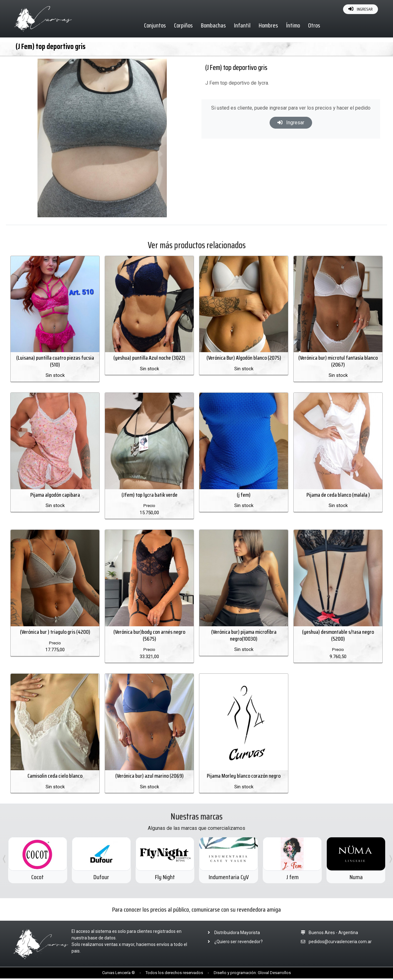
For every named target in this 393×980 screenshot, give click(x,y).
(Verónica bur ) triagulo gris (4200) (55, 633)
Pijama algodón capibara (55, 495)
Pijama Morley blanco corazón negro (244, 777)
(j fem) (244, 495)
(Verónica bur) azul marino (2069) (149, 777)
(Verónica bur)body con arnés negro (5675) (149, 637)
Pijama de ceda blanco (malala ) (338, 495)
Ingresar (291, 123)
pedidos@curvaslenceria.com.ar (340, 943)
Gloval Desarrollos (274, 974)
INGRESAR (361, 9)
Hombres (269, 25)
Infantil (243, 25)
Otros (314, 25)
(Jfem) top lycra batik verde (149, 495)
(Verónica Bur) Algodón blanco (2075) (244, 358)
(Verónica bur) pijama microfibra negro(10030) (244, 637)
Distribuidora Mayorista (232, 934)
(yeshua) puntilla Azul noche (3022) (149, 358)
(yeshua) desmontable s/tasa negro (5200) (338, 637)
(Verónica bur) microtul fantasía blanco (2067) (338, 362)
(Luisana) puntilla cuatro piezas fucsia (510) (55, 362)
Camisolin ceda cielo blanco (55, 777)
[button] (176, 64)
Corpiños (184, 25)
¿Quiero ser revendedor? (233, 943)
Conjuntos (155, 25)
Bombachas (214, 25)
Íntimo (293, 25)
